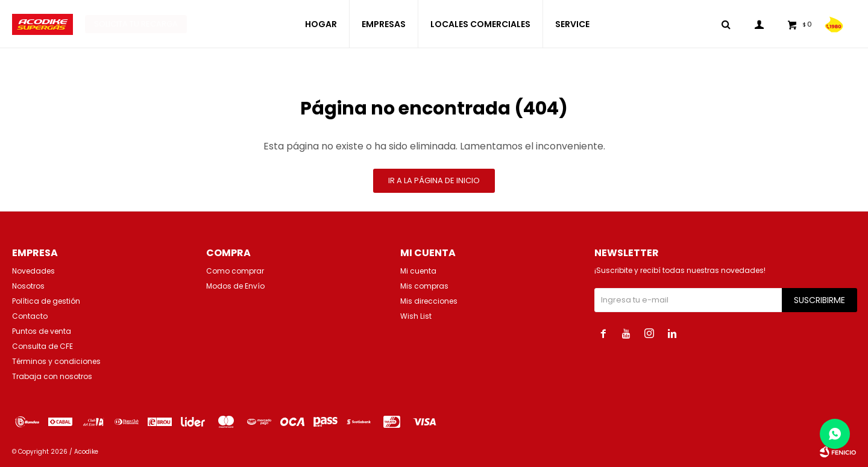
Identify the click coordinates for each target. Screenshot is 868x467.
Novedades (33, 271)
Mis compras (424, 286)
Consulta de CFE (42, 346)
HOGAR (321, 24)
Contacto (30, 316)
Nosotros (28, 286)
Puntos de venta (42, 331)
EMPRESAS (384, 24)
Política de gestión (46, 301)
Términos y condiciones (56, 361)
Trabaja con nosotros (52, 376)
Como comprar (235, 271)
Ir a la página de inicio (434, 180)
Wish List (416, 316)
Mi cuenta (418, 271)
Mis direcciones (429, 301)
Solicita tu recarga (136, 24)
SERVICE (572, 24)
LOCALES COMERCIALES (480, 24)
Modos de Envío (235, 286)
